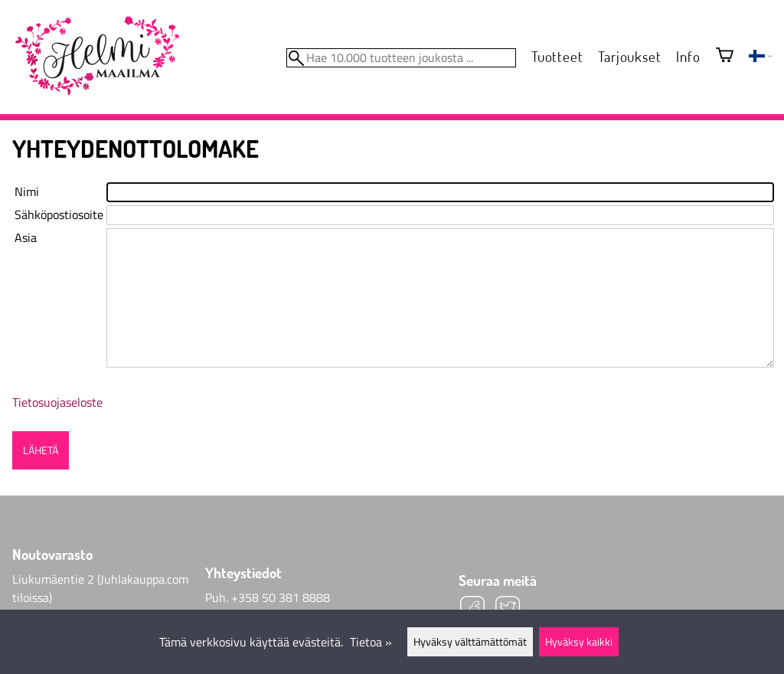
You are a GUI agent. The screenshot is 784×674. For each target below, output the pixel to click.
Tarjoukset (629, 56)
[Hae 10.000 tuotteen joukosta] (401, 58)
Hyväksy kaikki (579, 642)
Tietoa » (371, 642)
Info (688, 56)
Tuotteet (557, 56)
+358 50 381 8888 (281, 597)
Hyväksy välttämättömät (470, 642)
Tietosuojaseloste (57, 402)
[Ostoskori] (725, 56)
